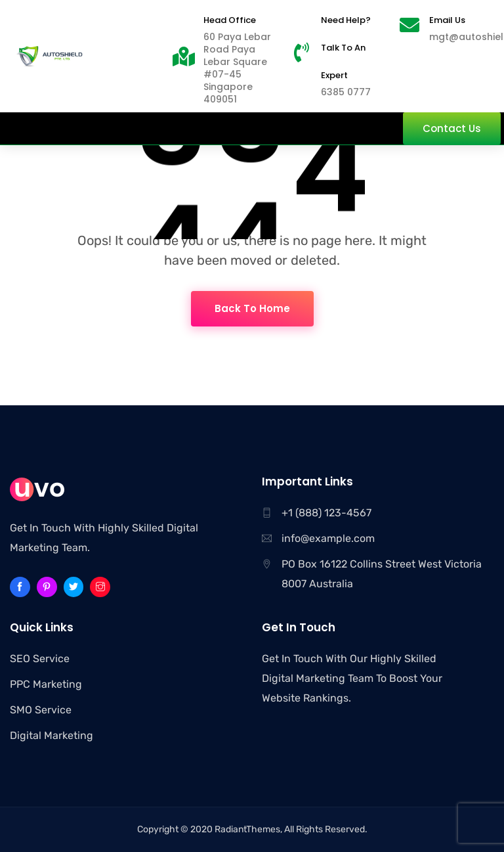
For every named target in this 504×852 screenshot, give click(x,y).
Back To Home (252, 308)
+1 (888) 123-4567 (326, 513)
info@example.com (328, 538)
